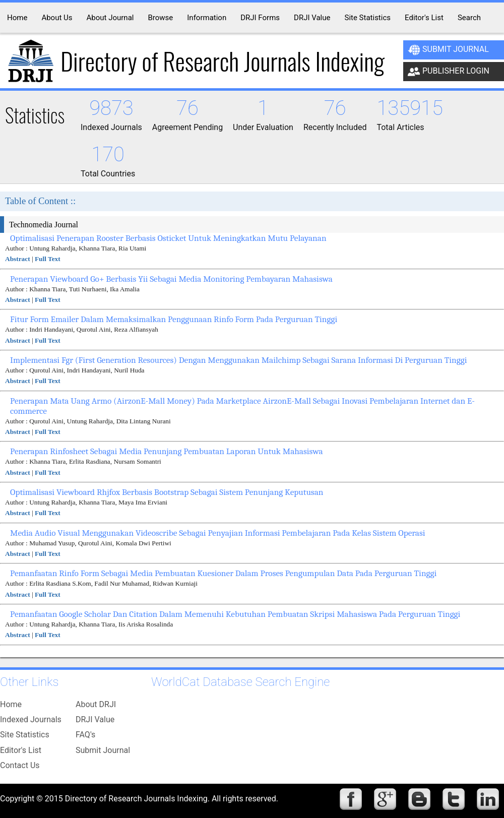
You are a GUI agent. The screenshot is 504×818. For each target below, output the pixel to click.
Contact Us (20, 765)
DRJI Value (95, 719)
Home (11, 704)
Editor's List (21, 750)
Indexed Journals (31, 719)
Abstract (18, 259)
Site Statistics (25, 735)
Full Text (48, 259)
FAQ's (85, 735)
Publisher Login (449, 72)
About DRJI (96, 704)
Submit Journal (448, 50)
